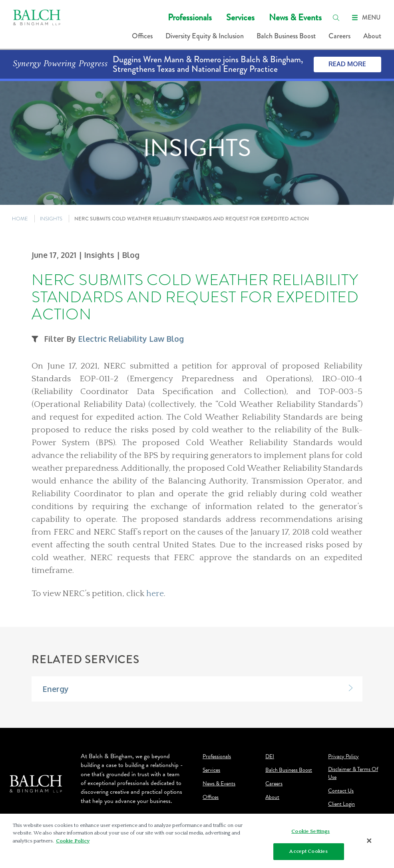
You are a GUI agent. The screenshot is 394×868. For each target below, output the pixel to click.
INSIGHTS (51, 219)
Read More (347, 64)
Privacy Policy (343, 757)
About (372, 36)
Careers (339, 36)
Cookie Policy (73, 841)
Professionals (190, 17)
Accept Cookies (308, 851)
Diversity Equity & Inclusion (205, 36)
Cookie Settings (310, 831)
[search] (336, 18)
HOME (20, 219)
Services (240, 17)
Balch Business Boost (286, 36)
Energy (56, 689)
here (155, 594)
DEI (270, 757)
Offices (142, 36)
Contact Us (341, 791)
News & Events (295, 17)
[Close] (369, 841)
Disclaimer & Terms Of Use (353, 773)
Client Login (341, 804)
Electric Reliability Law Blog (131, 339)
